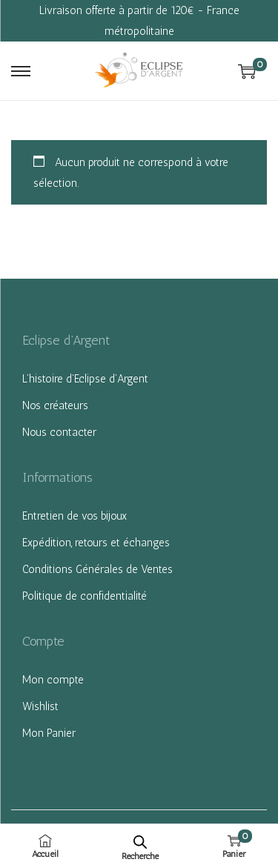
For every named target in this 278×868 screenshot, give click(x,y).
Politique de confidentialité (85, 596)
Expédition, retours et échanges (96, 543)
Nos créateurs (55, 405)
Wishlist (40, 706)
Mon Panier (49, 733)
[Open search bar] (140, 842)
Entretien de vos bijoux (75, 516)
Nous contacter (59, 432)
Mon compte (53, 680)
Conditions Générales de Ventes (97, 569)
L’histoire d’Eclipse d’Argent (85, 379)
